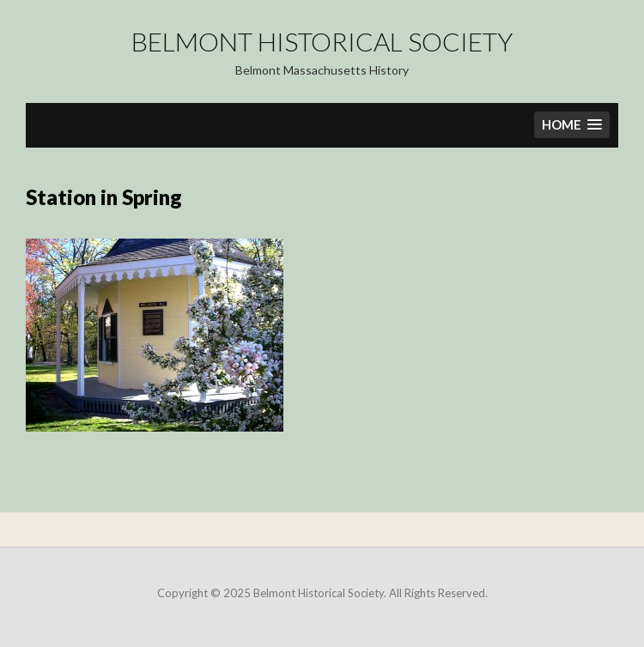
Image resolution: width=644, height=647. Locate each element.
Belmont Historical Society (322, 41)
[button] (572, 125)
